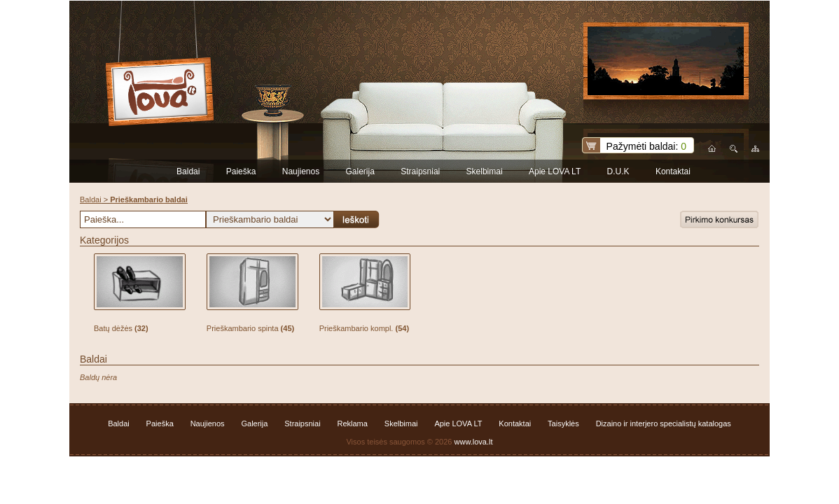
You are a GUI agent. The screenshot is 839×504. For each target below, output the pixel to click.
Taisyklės (563, 423)
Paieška (241, 171)
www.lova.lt (474, 442)
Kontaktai (673, 171)
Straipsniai (420, 171)
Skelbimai (485, 171)
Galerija (360, 171)
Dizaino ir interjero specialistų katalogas (664, 423)
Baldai (188, 171)
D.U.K (618, 171)
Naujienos (301, 171)
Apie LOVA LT (555, 171)
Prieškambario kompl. (364, 328)
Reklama (353, 423)
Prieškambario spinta (250, 328)
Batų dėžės (121, 328)
